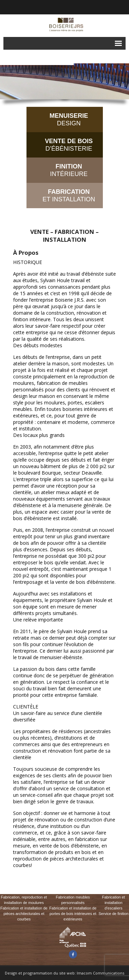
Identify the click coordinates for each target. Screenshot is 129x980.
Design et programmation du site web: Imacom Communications (64, 973)
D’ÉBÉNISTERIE (69, 145)
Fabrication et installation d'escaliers (114, 903)
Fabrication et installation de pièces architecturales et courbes (24, 914)
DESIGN (69, 120)
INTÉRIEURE (69, 170)
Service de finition (113, 914)
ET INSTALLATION (69, 196)
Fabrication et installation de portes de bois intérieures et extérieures (73, 914)
